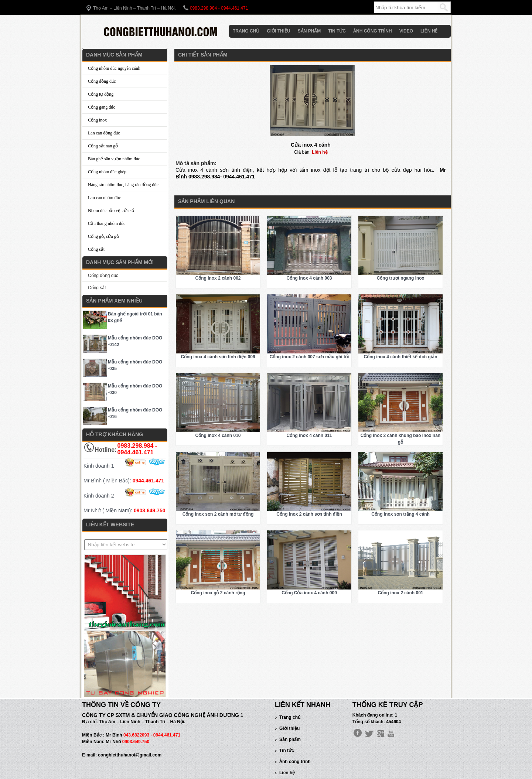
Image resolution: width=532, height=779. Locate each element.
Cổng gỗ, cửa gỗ (103, 236)
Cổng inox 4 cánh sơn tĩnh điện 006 (218, 357)
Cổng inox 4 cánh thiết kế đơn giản (401, 357)
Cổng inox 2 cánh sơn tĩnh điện (309, 514)
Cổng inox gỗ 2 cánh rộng (218, 593)
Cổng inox (97, 120)
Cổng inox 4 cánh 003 (309, 278)
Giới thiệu (278, 31)
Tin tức (337, 31)
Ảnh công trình (373, 31)
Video (406, 31)
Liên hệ (429, 31)
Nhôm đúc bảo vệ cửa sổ (111, 211)
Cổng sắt (96, 249)
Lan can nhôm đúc (104, 198)
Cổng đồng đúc (102, 81)
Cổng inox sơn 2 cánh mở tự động (218, 514)
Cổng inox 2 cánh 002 (218, 278)
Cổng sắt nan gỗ (103, 146)
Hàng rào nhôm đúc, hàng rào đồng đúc (123, 185)
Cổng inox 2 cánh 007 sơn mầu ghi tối (309, 357)
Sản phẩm (309, 31)
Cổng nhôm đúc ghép (107, 172)
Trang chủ (246, 31)
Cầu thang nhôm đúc (107, 223)
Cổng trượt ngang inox (401, 278)
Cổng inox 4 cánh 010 (218, 435)
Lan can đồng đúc (104, 133)
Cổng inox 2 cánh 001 (400, 593)
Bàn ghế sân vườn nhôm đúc (114, 159)
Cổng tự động (101, 94)
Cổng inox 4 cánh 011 (309, 435)
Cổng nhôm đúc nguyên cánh (114, 68)
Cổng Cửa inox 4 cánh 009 (309, 593)
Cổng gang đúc (102, 107)
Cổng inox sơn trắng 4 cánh (400, 514)
